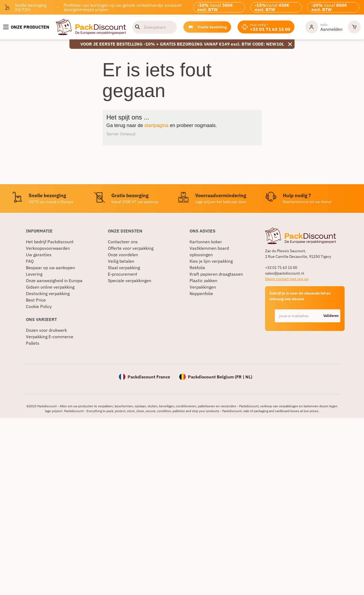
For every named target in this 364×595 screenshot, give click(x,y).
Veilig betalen (121, 261)
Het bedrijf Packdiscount (50, 242)
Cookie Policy (39, 306)
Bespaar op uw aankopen (50, 268)
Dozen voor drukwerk (46, 330)
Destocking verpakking (48, 293)
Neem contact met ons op (287, 279)
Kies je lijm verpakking (211, 261)
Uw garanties (39, 255)
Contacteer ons (123, 242)
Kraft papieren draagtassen (216, 274)
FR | (241, 377)
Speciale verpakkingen (130, 281)
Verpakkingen (203, 287)
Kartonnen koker (206, 242)
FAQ (30, 261)
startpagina (157, 125)
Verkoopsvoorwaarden (48, 248)
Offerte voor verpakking (131, 248)
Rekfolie (197, 268)
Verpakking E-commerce (50, 337)
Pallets (33, 343)
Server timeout (121, 134)
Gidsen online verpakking (50, 287)
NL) (249, 377)
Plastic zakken (203, 281)
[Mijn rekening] (324, 27)
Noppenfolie (201, 293)
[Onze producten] (26, 27)
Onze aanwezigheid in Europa (54, 281)
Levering (34, 274)
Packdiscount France (149, 377)
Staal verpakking (124, 268)
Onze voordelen (123, 255)
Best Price (36, 300)
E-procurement (123, 274)
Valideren (331, 316)
